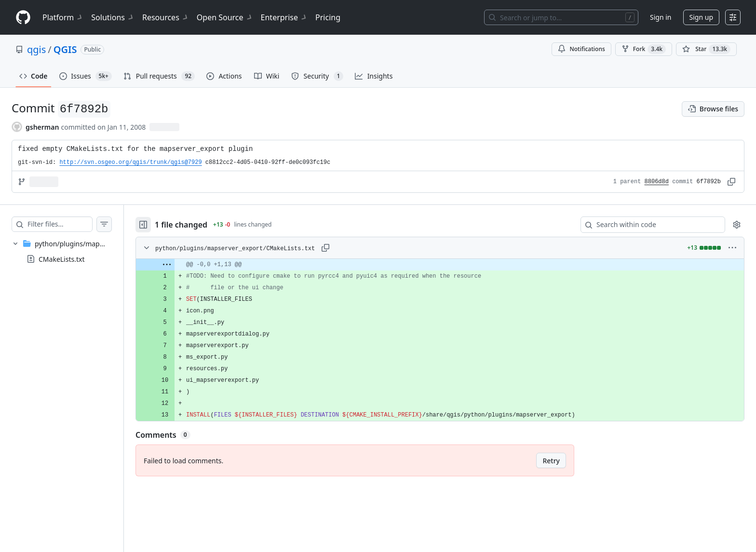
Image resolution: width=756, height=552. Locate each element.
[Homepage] (23, 18)
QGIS (65, 49)
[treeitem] (71, 251)
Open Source (225, 17)
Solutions (113, 17)
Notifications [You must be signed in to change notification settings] (581, 49)
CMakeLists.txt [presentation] (61, 259)
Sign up (701, 17)
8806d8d (657, 182)
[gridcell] (450, 265)
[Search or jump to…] (561, 17)
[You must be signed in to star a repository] (706, 49)
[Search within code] (648, 225)
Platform (63, 17)
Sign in (661, 17)
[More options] (732, 248)
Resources (166, 17)
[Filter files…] (69, 224)
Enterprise (284, 17)
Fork (644, 49)
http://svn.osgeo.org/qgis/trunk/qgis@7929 (130, 162)
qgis (36, 49)
